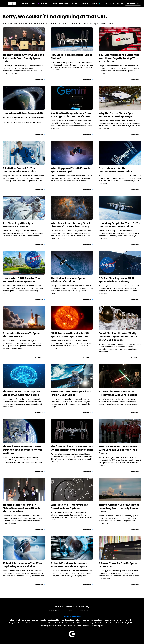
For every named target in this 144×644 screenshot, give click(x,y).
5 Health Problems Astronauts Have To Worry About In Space (69, 565)
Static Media (60, 611)
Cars (75, 3)
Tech (35, 3)
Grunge (86, 620)
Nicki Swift (52, 623)
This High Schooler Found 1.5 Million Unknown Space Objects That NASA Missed (22, 508)
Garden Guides (68, 620)
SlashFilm (99, 623)
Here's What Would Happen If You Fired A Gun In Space (71, 393)
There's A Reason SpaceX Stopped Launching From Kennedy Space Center (119, 508)
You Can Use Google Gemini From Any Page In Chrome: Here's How (71, 115)
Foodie (43, 620)
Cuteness (26, 620)
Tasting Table (127, 623)
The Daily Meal (47, 626)
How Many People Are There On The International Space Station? (120, 225)
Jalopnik (12, 623)
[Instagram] (114, 4)
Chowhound (15, 620)
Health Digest (97, 620)
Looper (21, 623)
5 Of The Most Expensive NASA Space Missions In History (117, 280)
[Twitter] (111, 4)
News (25, 3)
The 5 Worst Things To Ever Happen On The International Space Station (72, 448)
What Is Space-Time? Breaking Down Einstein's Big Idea (70, 506)
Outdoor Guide (65, 623)
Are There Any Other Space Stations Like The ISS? (19, 225)
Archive (68, 607)
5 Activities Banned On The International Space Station (19, 170)
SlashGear (110, 623)
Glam (78, 620)
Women (86, 626)
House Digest (110, 620)
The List (58, 626)
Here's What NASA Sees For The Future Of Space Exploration (21, 280)
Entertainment (61, 3)
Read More (39, 80)
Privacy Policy (82, 607)
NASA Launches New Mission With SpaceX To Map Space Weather (71, 335)
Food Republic (54, 620)
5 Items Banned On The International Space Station (115, 170)
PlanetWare (78, 623)
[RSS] (122, 4)
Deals (95, 3)
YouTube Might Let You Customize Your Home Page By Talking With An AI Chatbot (119, 58)
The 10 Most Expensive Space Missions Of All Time (68, 280)
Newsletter (133, 4)
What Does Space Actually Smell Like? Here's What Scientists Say (70, 225)
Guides (85, 3)
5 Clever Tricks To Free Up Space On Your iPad (118, 565)
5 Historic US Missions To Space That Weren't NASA (22, 335)
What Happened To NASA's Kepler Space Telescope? (71, 170)
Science (45, 3)
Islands (129, 620)
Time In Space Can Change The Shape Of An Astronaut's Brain (21, 393)
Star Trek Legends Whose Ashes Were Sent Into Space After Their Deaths (118, 450)
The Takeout (68, 626)
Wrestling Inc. (97, 626)
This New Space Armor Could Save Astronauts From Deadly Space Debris (23, 58)
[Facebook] (107, 4)
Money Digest (40, 623)
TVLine (78, 626)
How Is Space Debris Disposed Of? (23, 113)
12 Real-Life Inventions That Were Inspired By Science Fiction (23, 565)
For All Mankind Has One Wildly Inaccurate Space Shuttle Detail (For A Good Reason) (118, 337)
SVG (118, 623)
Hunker (120, 620)
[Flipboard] (118, 4)
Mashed (29, 623)
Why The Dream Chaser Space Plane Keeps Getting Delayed (117, 115)
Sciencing (89, 623)
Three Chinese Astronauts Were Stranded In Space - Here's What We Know (22, 450)
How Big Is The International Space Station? (72, 56)
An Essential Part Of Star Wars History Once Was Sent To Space (118, 393)
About (58, 607)
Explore (35, 620)
